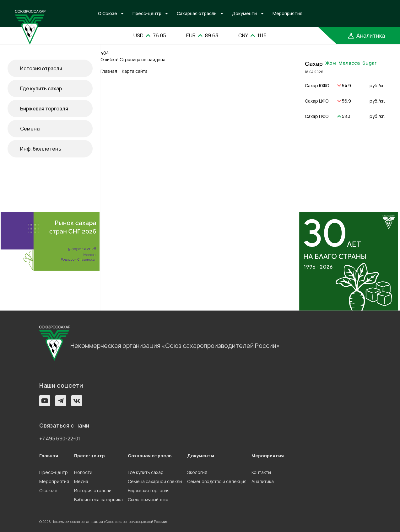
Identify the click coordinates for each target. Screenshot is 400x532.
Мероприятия (287, 13)
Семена (30, 129)
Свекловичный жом (148, 500)
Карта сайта (135, 71)
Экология (197, 472)
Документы (245, 13)
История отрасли (41, 68)
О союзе (48, 490)
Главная (109, 71)
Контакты (261, 472)
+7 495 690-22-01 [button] (60, 439)
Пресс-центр (147, 13)
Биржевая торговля (44, 109)
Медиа (81, 481)
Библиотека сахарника (98, 500)
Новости (83, 472)
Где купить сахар (41, 88)
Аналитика (263, 481)
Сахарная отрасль (197, 13)
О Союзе (108, 13)
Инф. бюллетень (41, 149)
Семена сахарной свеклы (155, 481)
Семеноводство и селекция (217, 481)
